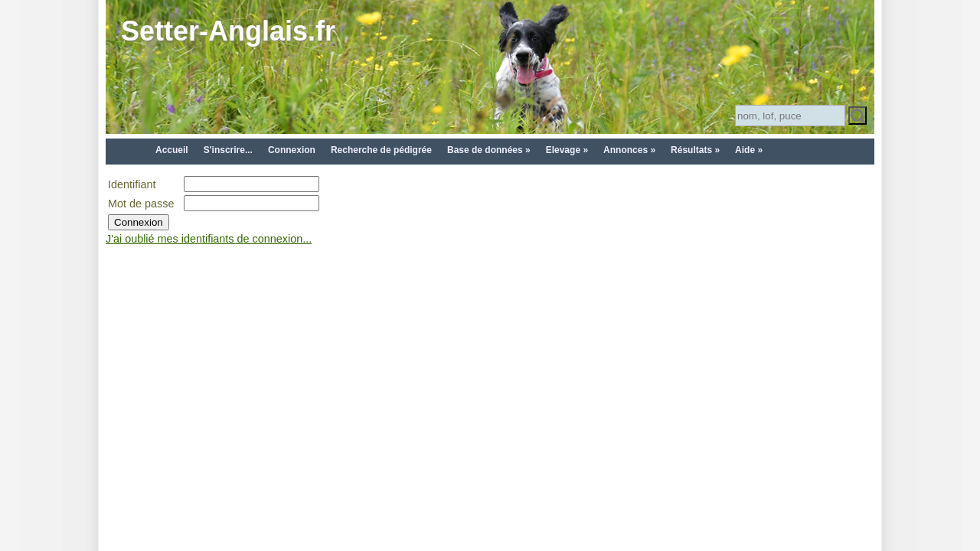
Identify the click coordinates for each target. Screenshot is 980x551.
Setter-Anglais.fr (228, 31)
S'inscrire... (228, 150)
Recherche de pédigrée (381, 150)
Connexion (292, 150)
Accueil (172, 150)
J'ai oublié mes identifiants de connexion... (209, 239)
